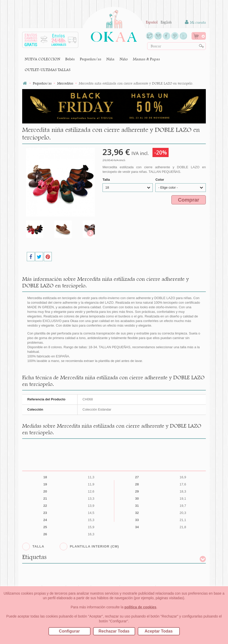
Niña (110, 59)
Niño (124, 59)
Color (160, 180)
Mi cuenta (195, 22)
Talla (107, 180)
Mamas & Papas (146, 59)
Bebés (70, 59)
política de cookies (140, 607)
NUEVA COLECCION (42, 59)
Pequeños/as (91, 59)
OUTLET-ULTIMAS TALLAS (48, 70)
